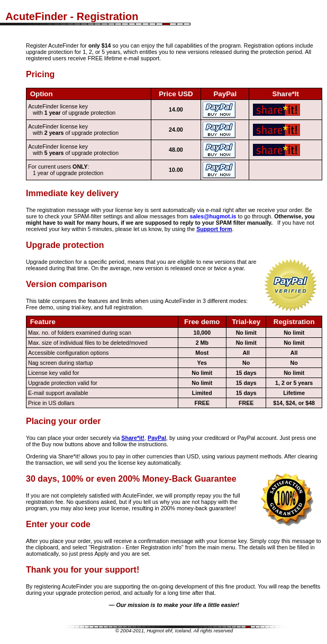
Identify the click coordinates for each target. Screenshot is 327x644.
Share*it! (133, 438)
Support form (214, 229)
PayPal (157, 438)
